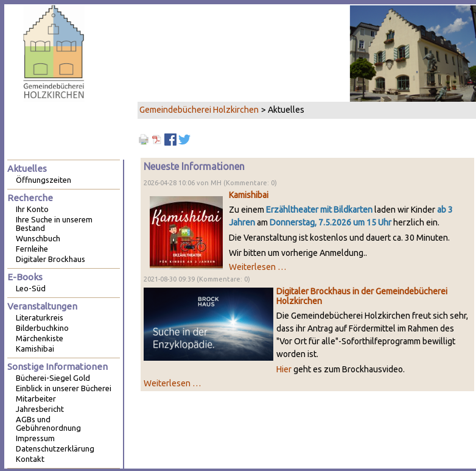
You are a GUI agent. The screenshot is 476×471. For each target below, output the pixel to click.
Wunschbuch (38, 238)
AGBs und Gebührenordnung (48, 423)
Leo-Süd (31, 288)
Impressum (35, 438)
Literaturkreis (40, 317)
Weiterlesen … (257, 267)
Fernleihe (32, 249)
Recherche (30, 198)
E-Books (25, 277)
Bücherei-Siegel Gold (53, 378)
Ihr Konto (32, 209)
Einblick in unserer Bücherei (64, 388)
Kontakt (30, 459)
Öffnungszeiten (44, 180)
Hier (284, 369)
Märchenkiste (40, 338)
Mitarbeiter (36, 398)
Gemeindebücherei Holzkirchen (199, 110)
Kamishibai (249, 195)
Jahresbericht (40, 409)
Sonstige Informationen (58, 367)
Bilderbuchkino (42, 328)
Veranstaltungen (42, 306)
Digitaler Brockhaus (51, 259)
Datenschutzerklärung (55, 448)
